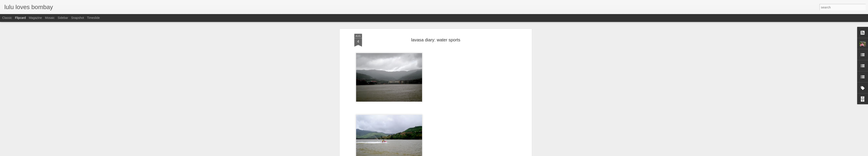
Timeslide (93, 18)
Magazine (35, 18)
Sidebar (63, 18)
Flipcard (20, 18)
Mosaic (50, 18)
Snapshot (78, 18)
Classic (7, 18)
